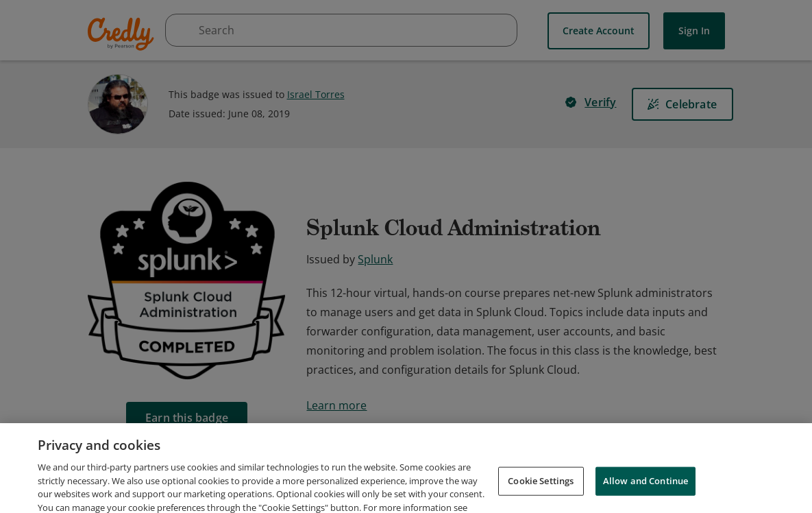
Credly (123, 34)
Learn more (336, 405)
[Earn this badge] (187, 418)
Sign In (694, 31)
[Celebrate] (682, 104)
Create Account (599, 31)
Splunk (375, 259)
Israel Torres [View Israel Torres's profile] (316, 94)
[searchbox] (341, 30)
